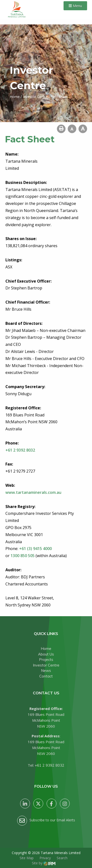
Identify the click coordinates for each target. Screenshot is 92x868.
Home (46, 649)
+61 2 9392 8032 (50, 765)
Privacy (45, 858)
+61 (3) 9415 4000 (35, 549)
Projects (46, 660)
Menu (75, 6)
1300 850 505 (23, 556)
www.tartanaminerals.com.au (33, 492)
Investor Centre (46, 665)
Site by (44, 863)
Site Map (27, 858)
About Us (46, 654)
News (46, 671)
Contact (46, 676)
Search (62, 858)
